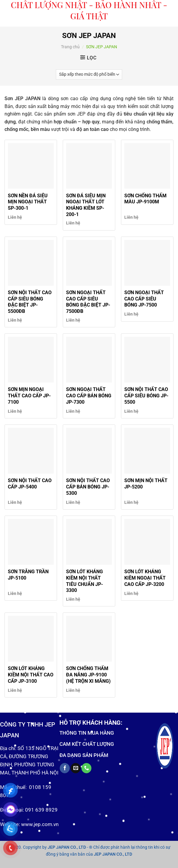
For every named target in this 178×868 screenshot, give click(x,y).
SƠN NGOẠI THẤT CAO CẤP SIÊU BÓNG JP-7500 (144, 299)
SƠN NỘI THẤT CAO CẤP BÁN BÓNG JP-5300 (88, 487)
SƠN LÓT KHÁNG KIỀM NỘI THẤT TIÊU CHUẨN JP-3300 (84, 581)
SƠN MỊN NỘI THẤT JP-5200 (146, 484)
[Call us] (86, 768)
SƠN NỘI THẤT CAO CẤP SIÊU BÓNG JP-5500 (146, 396)
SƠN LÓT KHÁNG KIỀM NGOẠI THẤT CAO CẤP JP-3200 (145, 578)
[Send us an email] (76, 768)
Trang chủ (70, 47)
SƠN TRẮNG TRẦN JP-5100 (28, 575)
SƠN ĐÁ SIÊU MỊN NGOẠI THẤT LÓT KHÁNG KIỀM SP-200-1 (86, 205)
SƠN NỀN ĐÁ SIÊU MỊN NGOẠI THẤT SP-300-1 (28, 202)
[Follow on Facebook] (65, 768)
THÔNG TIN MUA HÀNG (87, 733)
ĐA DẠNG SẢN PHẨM (84, 755)
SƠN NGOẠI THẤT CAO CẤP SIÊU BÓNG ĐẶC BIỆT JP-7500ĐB (88, 302)
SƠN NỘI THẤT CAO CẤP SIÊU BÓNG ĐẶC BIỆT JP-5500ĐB (30, 302)
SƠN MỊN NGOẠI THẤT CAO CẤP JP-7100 (29, 396)
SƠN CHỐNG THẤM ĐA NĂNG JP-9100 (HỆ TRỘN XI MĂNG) (88, 675)
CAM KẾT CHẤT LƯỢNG (87, 744)
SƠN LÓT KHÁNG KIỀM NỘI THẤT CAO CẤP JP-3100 (31, 675)
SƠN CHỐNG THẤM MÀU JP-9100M (145, 199)
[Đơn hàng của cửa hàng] (89, 75)
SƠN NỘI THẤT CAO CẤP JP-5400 (30, 484)
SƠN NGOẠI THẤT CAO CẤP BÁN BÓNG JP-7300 (89, 396)
